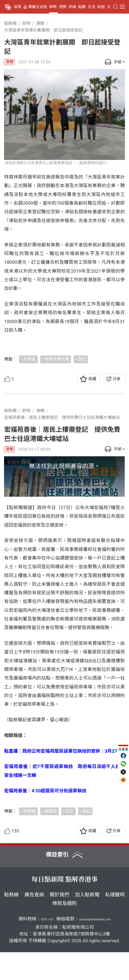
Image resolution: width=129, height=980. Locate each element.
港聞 (9, 62)
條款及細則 (64, 931)
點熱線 (11, 922)
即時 (53, 7)
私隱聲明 (115, 922)
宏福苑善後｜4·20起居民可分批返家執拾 (45, 818)
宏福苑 (51, 839)
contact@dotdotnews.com (95, 947)
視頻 (63, 7)
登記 (82, 359)
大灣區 (29, 359)
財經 (101, 7)
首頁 (17, 7)
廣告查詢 (34, 922)
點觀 (82, 7)
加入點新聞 (87, 922)
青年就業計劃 (57, 359)
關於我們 (60, 922)
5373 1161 (47, 947)
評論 (72, 7)
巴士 (69, 839)
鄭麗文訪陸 (38, 7)
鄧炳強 (29, 839)
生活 (91, 7)
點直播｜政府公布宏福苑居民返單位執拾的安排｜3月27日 (63, 779)
